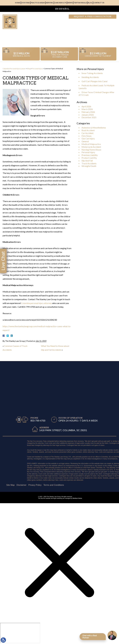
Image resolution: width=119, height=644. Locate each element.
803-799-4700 (103, 22)
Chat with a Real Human (90, 637)
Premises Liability (90, 155)
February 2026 (88, 112)
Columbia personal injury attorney (36, 303)
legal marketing (58, 498)
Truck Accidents (89, 163)
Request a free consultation (93, 16)
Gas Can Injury (88, 138)
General (85, 141)
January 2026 (88, 115)
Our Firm (25, 3)
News (70, 3)
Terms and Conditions (19, 485)
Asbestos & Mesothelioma (94, 128)
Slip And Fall (87, 161)
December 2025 (89, 117)
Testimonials (80, 3)
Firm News (87, 136)
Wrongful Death (89, 166)
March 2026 (87, 109)
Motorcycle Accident (91, 147)
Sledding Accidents (90, 77)
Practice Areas (38, 3)
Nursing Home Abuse (91, 150)
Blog (90, 3)
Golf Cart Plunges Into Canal (94, 81)
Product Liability (89, 158)
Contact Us (99, 3)
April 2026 (86, 106)
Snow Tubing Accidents (92, 73)
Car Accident (87, 133)
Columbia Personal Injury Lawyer (14, 69)
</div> (20, 633)
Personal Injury (37, 69)
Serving (50, 3)
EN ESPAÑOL (62, 9)
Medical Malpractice (91, 144)
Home (18, 3)
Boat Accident (88, 130)
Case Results (60, 3)
